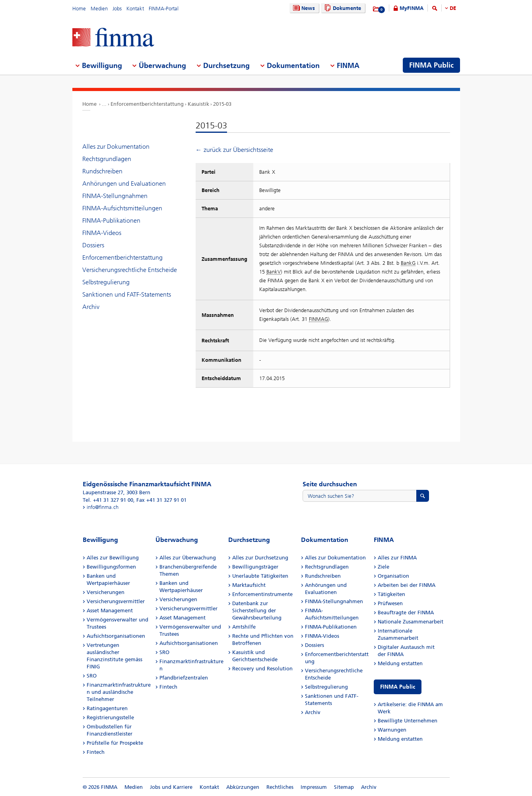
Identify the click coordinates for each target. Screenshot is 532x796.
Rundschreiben (102, 171)
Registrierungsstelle (110, 717)
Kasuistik (198, 104)
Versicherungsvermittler (116, 601)
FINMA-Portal (164, 9)
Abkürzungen (243, 787)
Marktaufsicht (249, 585)
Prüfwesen (390, 603)
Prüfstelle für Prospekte (115, 743)
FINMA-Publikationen (111, 220)
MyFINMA (412, 8)
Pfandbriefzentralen (184, 678)
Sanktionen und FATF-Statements (127, 294)
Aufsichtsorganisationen (116, 636)
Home (79, 9)
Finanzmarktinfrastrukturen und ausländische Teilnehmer (119, 692)
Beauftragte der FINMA (406, 613)
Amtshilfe (244, 627)
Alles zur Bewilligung (113, 558)
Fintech (96, 752)
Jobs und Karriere (171, 787)
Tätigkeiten (391, 594)
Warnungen (392, 730)
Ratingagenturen (107, 708)
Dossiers (93, 245)
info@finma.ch (103, 507)
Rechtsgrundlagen (107, 159)
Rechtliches (280, 787)
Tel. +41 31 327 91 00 (108, 500)
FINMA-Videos (102, 233)
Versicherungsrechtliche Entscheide (130, 270)
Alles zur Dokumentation (116, 147)
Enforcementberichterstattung (147, 104)
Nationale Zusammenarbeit (411, 622)
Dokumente (342, 8)
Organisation (393, 576)
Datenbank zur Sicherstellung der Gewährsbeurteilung (257, 611)
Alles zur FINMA (397, 558)
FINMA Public (398, 687)
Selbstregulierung (106, 282)
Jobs (117, 9)
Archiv (91, 307)
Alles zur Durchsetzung (260, 558)
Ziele (383, 567)
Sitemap (344, 787)
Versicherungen (106, 592)
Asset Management (110, 611)
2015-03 (222, 104)
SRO (92, 676)
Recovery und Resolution (262, 669)
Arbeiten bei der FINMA (407, 585)
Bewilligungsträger (255, 567)
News (303, 8)
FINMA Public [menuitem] (431, 65)
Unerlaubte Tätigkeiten (260, 576)
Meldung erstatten (400, 663)
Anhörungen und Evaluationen (124, 183)
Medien (99, 9)
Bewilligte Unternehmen (408, 721)
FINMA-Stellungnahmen (115, 196)
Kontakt (135, 9)
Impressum (314, 787)
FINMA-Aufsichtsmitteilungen (122, 208)
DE (453, 8)
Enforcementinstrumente (262, 594)
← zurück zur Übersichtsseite (234, 150)
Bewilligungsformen (111, 567)
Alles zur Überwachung (188, 558)
